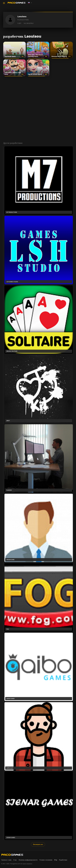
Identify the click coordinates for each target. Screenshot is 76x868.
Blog (56, 860)
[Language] (30, 3)
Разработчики (63, 860)
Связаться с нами (6, 860)
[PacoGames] (12, 855)
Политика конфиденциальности (28, 860)
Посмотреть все (38, 844)
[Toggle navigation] (4, 3)
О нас (15, 860)
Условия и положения (46, 860)
